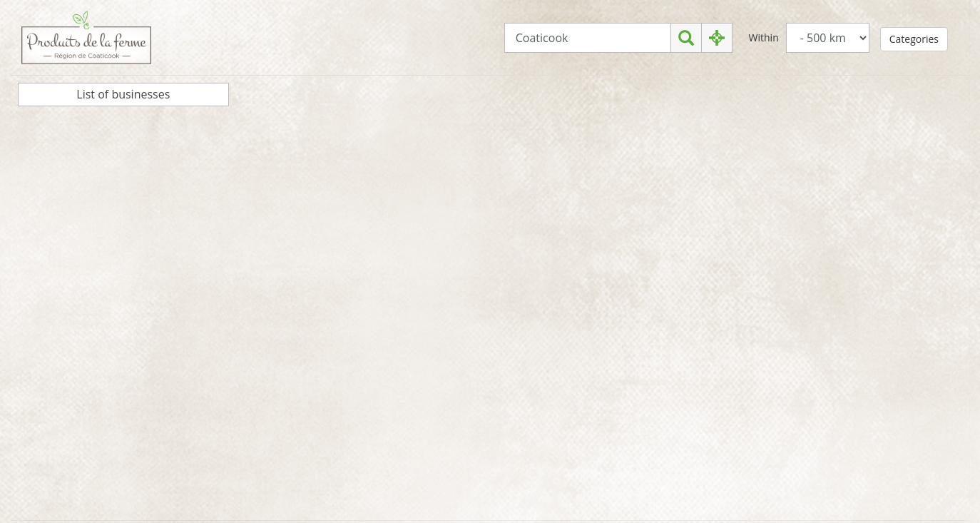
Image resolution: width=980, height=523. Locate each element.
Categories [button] (914, 39)
